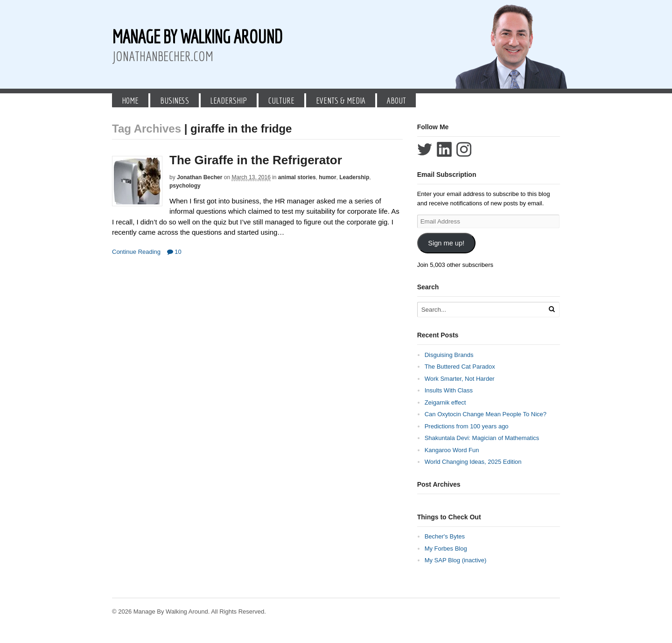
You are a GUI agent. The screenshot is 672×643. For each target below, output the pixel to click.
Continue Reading (136, 252)
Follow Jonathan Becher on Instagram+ (464, 149)
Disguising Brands (449, 355)
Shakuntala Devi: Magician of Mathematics (482, 438)
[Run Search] (552, 309)
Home (130, 100)
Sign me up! (446, 243)
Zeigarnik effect (445, 402)
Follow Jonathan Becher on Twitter (425, 149)
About (396, 100)
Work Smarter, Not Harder (460, 379)
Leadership (228, 100)
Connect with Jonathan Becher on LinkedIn (444, 149)
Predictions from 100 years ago (467, 426)
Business (175, 100)
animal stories (297, 177)
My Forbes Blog (446, 549)
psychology (185, 186)
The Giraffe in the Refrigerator (256, 160)
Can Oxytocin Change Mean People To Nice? (486, 414)
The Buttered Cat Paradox (460, 367)
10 (174, 252)
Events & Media (341, 100)
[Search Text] (482, 310)
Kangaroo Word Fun (452, 450)
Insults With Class (449, 390)
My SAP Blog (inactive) (456, 560)
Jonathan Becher (199, 177)
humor (327, 177)
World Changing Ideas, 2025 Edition (473, 462)
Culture (281, 100)
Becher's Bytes (445, 536)
